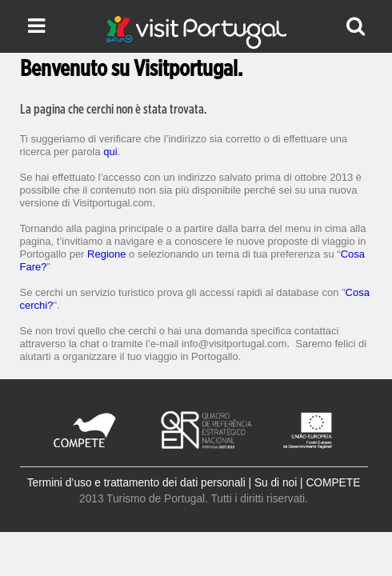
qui (110, 152)
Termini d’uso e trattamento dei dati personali (136, 483)
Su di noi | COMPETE (307, 483)
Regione (106, 254)
